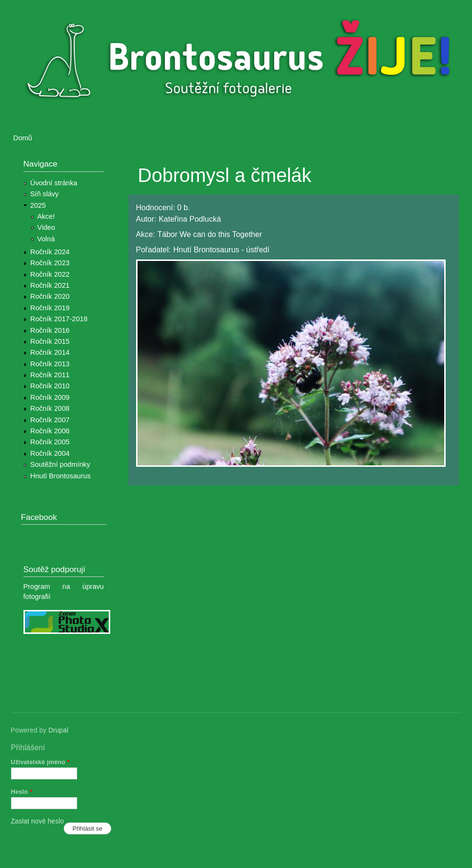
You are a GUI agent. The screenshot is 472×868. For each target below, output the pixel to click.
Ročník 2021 (50, 285)
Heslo (22, 792)
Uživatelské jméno (40, 762)
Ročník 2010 (50, 386)
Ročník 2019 (50, 308)
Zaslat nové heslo (38, 821)
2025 (38, 205)
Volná (46, 239)
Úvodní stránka (54, 183)
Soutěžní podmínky (60, 464)
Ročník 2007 (50, 420)
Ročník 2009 (50, 397)
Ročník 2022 (50, 274)
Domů (23, 138)
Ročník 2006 (50, 431)
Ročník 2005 (50, 442)
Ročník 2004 (50, 453)
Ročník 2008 (50, 408)
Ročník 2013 (50, 364)
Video (46, 227)
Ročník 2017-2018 (59, 319)
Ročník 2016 (50, 330)
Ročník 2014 (50, 352)
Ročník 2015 (50, 341)
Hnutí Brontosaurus (60, 476)
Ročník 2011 (50, 375)
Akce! (46, 216)
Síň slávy (44, 194)
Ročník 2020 (50, 296)
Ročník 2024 (50, 252)
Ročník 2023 (50, 263)
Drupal (58, 730)
